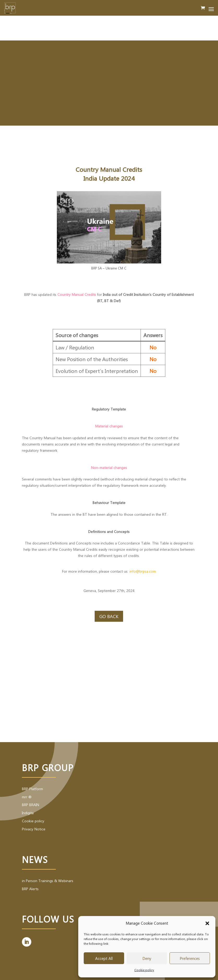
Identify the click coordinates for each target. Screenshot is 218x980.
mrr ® (27, 797)
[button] (207, 923)
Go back (109, 616)
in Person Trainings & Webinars (48, 881)
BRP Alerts (30, 889)
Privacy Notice (34, 829)
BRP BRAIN (31, 805)
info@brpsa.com (143, 571)
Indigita (28, 813)
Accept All (104, 958)
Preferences (190, 958)
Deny (147, 958)
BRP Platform (32, 789)
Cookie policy (144, 970)
